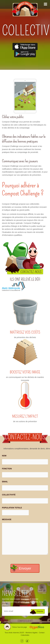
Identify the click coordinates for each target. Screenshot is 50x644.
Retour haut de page (15, 627)
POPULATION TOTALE (12, 508)
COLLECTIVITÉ (9, 495)
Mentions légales (32, 633)
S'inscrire (40, 611)
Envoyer (25, 568)
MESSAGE (7, 519)
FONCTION (7, 469)
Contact (42, 633)
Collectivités (25, 635)
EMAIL (5, 482)
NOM (4, 456)
